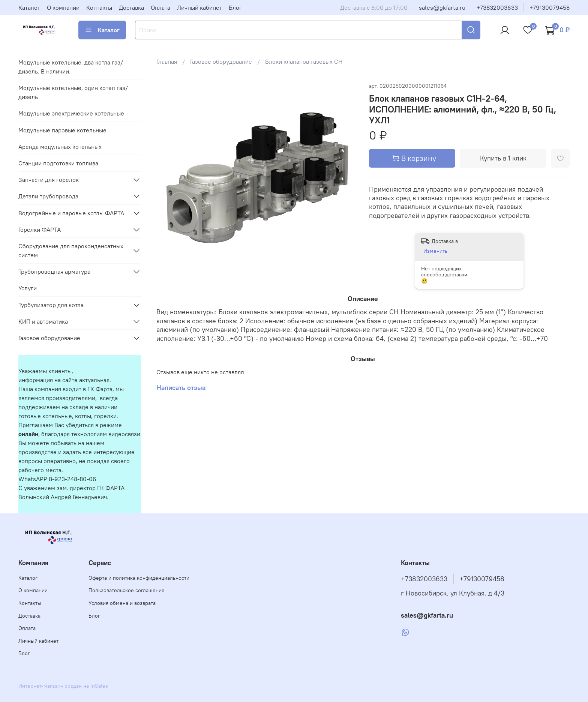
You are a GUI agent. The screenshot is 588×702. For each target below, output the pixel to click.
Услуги (28, 288)
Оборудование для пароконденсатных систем (71, 250)
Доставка (131, 7)
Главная (167, 61)
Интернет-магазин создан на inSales (63, 686)
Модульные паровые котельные (62, 130)
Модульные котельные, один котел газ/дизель (73, 92)
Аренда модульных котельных (60, 147)
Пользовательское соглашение (127, 590)
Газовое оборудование (221, 61)
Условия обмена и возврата (122, 603)
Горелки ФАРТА (40, 229)
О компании (63, 7)
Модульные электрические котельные (71, 113)
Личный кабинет (199, 7)
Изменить (435, 251)
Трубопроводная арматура (54, 271)
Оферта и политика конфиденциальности (139, 578)
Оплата (160, 7)
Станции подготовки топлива (58, 163)
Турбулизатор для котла (51, 305)
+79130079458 (550, 7)
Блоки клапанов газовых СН (304, 61)
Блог (235, 7)
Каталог (29, 7)
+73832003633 (497, 7)
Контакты (99, 7)
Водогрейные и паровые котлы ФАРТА (71, 213)
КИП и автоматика (43, 321)
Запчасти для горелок (49, 180)
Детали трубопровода (48, 196)
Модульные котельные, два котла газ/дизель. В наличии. (71, 67)
